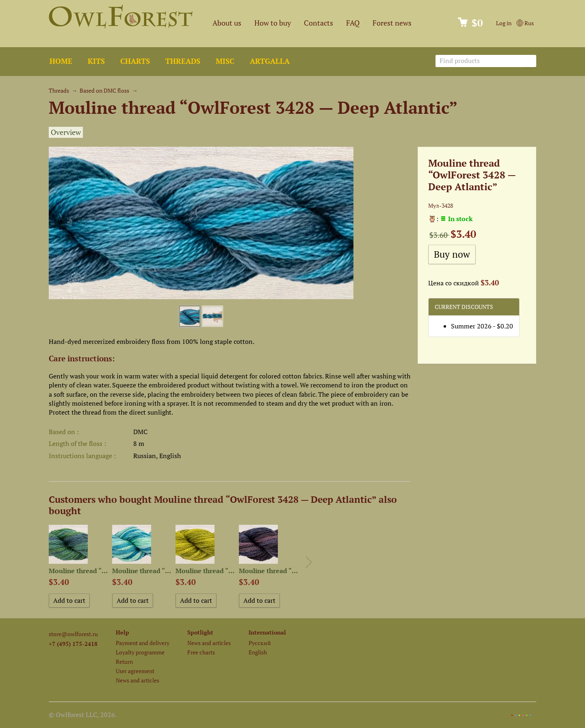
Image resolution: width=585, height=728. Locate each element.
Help (122, 632)
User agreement (135, 671)
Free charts (201, 652)
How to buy (273, 23)
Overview (66, 132)
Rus (525, 23)
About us (227, 23)
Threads (183, 61)
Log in (504, 23)
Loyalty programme (140, 652)
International (267, 632)
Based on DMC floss (104, 90)
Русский (260, 643)
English (258, 652)
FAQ (353, 23)
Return (124, 662)
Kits (96, 61)
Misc (225, 61)
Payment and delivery (143, 643)
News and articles (138, 680)
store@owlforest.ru (73, 634)
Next (309, 562)
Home (61, 61)
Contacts (318, 23)
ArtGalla (270, 61)
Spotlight (200, 632)
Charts (135, 61)
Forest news (392, 23)
